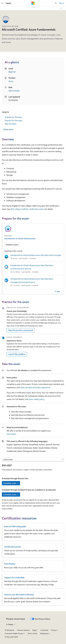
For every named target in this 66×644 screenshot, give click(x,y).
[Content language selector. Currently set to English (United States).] (16, 619)
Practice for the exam (14, 120)
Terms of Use (32, 633)
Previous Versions (23, 630)
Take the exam (11, 124)
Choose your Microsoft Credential (19, 594)
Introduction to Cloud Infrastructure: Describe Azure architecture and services (32, 267)
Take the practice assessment (21, 330)
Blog (34, 630)
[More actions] (61, 8)
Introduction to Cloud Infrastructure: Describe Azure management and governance (32, 280)
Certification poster (13, 547)
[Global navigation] (2, 3)
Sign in (62, 3)
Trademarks (44, 633)
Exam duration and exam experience (35, 387)
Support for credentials (14, 577)
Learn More (11, 434)
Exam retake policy (37, 399)
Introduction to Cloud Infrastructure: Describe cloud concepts (36, 255)
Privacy (54, 630)
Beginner (12, 72)
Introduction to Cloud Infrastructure (20, 239)
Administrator (14, 91)
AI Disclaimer (9, 630)
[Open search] (56, 3)
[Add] (57, 292)
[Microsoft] (33, 3)
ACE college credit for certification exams (27, 209)
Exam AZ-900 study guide (15, 526)
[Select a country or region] (33, 459)
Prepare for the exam (13, 117)
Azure (11, 81)
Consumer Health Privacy (14, 633)
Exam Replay (10, 564)
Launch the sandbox (17, 354)
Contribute (44, 630)
